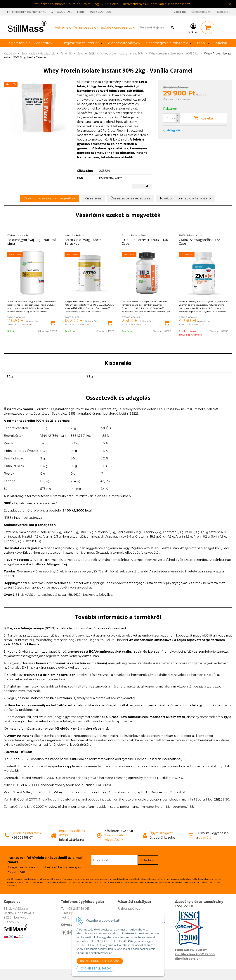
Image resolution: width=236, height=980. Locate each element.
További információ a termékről (185, 198)
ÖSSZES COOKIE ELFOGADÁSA (100, 961)
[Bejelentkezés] (193, 28)
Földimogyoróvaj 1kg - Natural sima (32, 242)
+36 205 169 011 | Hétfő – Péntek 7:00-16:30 (83, 12)
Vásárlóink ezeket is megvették (50, 198)
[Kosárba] (52, 322)
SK (8, 936)
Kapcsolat (223, 12)
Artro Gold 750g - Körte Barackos (83, 242)
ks (173, 118)
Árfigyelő (171, 130)
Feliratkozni (148, 860)
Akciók (221, 43)
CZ (18, 936)
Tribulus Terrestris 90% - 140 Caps (145, 242)
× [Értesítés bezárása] (230, 4)
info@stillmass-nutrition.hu (29, 12)
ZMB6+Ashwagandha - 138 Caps (199, 242)
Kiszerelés (93, 198)
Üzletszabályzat (201, 12)
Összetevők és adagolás (130, 198)
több (203, 43)
